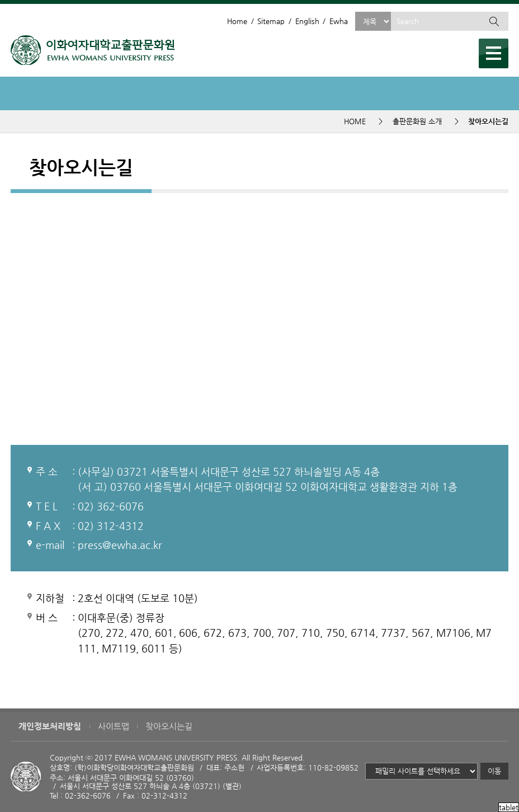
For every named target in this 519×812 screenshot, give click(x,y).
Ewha (339, 21)
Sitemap (271, 21)
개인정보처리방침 (50, 726)
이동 (494, 771)
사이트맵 (114, 726)
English (307, 21)
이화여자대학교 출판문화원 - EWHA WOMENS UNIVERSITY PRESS (93, 50)
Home (237, 21)
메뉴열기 (494, 53)
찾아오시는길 (169, 726)
